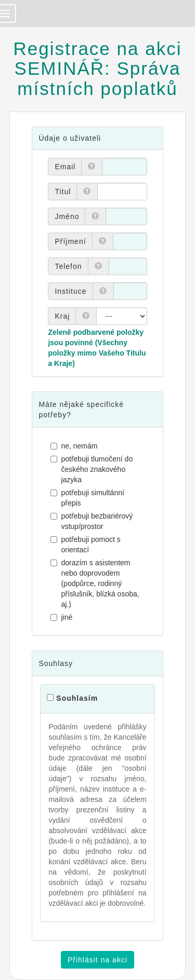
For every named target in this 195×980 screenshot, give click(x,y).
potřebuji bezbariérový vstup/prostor (93, 521)
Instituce (70, 291)
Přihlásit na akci (97, 960)
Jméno (67, 216)
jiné (63, 617)
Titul (63, 192)
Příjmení (70, 241)
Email (65, 167)
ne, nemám (75, 446)
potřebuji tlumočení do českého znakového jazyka (93, 469)
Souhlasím (77, 698)
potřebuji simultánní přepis (88, 498)
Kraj (62, 316)
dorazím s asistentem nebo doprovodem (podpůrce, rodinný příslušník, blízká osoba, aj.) (96, 583)
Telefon (68, 266)
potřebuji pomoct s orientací (87, 545)
